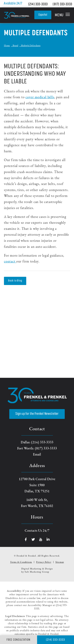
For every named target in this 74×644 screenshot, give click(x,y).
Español (43, 15)
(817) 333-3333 (62, 5)
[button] (62, 15)
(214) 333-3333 (38, 5)
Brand (15, 46)
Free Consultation (18, 640)
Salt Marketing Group (37, 572)
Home (7, 46)
